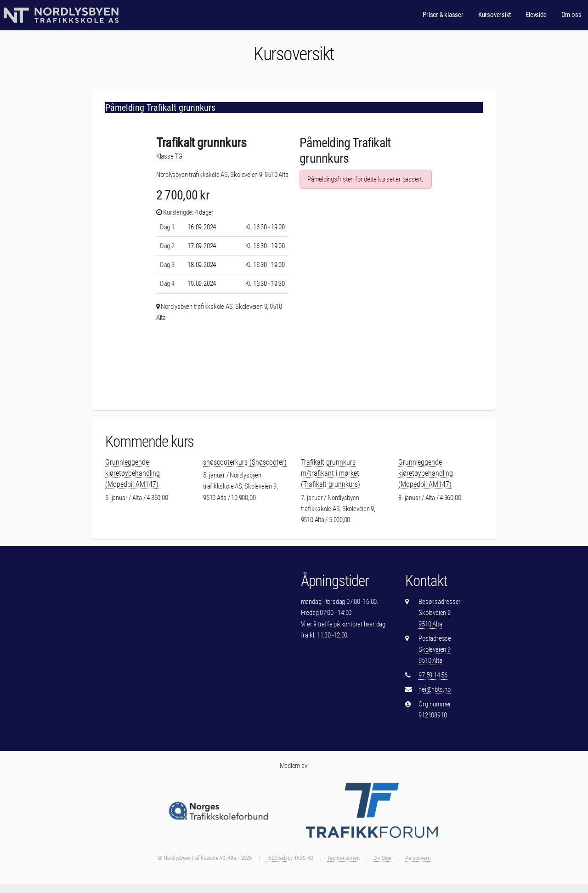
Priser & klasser (443, 15)
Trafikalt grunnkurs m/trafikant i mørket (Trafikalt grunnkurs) (331, 473)
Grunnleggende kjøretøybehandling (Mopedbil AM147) (133, 473)
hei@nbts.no (435, 689)
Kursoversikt (495, 15)
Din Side (382, 858)
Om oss (571, 15)
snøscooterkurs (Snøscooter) (245, 462)
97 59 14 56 (433, 675)
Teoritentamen (343, 858)
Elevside (536, 15)
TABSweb (276, 858)
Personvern (418, 858)
